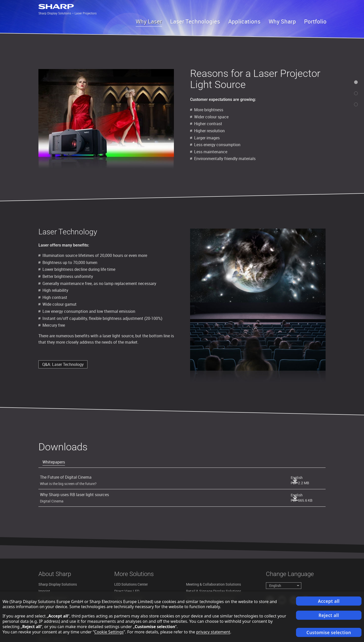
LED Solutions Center (131, 584)
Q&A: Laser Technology (63, 364)
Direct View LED (127, 591)
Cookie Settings (109, 632)
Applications (244, 21)
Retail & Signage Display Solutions (214, 591)
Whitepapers (54, 462)
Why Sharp (282, 21)
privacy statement (213, 632)
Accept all (329, 601)
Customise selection (329, 633)
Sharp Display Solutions (58, 584)
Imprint (44, 591)
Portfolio (315, 21)
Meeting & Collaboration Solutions (213, 584)
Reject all (329, 615)
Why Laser (149, 21)
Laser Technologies (195, 21)
